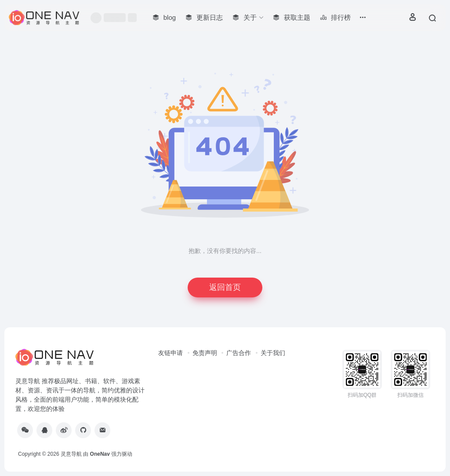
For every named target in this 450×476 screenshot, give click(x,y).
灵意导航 (71, 454)
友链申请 (171, 353)
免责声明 (205, 353)
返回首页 (225, 287)
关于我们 (273, 353)
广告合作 (239, 353)
